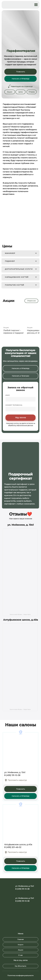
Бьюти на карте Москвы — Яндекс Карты (20, 614)
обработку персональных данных (21, 425)
